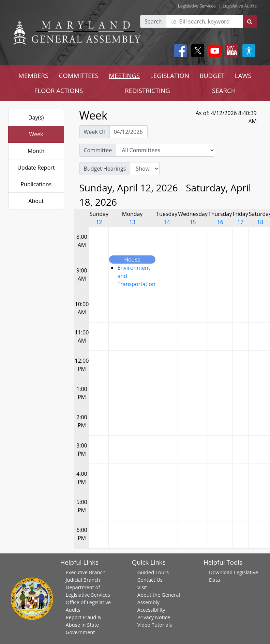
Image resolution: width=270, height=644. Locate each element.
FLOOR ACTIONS (59, 90)
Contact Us (150, 580)
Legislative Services (197, 6)
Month (36, 151)
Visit (142, 587)
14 (167, 222)
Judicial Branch (83, 580)
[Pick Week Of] (129, 132)
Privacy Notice (154, 617)
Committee (98, 150)
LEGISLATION (170, 75)
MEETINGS (124, 75)
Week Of (95, 132)
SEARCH (224, 90)
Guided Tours (153, 572)
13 (132, 222)
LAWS (243, 75)
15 (193, 222)
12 (99, 222)
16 (220, 222)
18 (260, 222)
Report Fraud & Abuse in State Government (84, 625)
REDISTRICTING (147, 90)
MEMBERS (33, 75)
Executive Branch (86, 572)
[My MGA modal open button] (230, 51)
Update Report (36, 168)
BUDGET (212, 75)
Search (153, 21)
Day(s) (36, 117)
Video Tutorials (155, 625)
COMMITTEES (79, 75)
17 (240, 222)
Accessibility (151, 610)
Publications (36, 184)
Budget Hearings (105, 169)
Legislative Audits (240, 6)
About (36, 201)
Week (36, 134)
